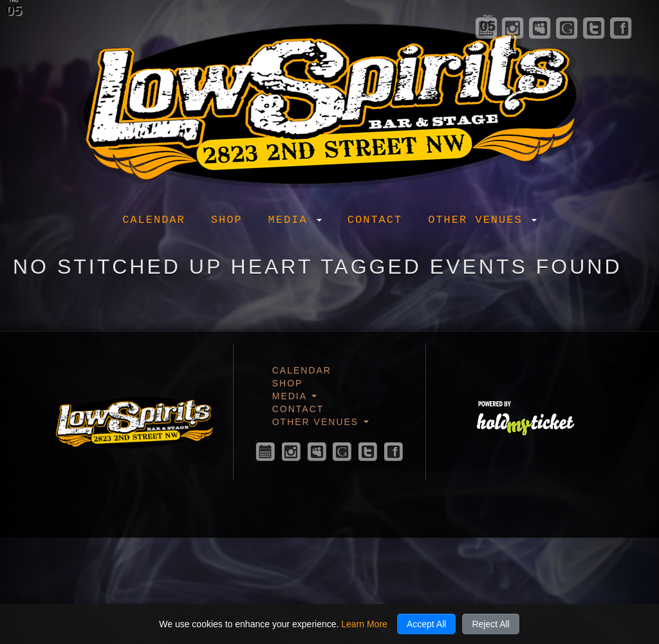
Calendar (154, 220)
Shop (227, 220)
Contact (375, 220)
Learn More (364, 624)
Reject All (490, 624)
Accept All (426, 624)
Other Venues (482, 220)
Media (295, 220)
